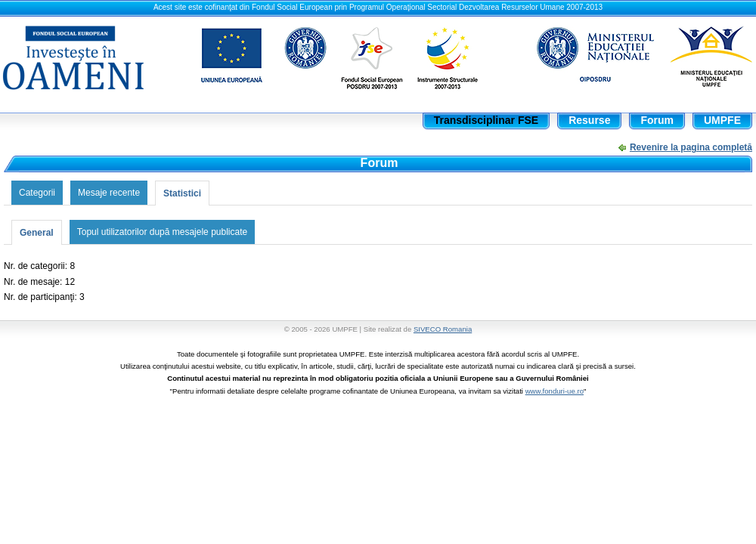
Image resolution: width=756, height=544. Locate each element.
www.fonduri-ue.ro (555, 391)
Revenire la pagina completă (691, 147)
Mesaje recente (109, 193)
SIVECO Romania (443, 329)
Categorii (37, 193)
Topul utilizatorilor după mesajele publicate (162, 232)
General (37, 233)
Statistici (182, 193)
